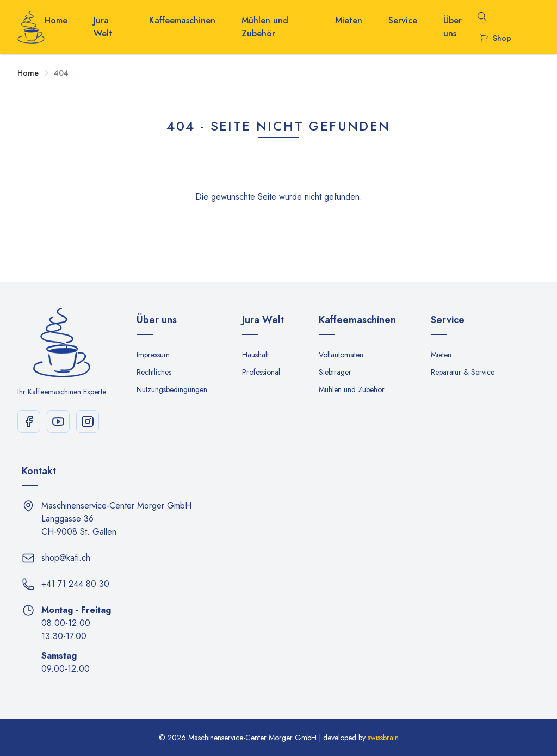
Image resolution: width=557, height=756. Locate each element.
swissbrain (383, 738)
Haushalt (255, 355)
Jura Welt (103, 27)
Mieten (349, 20)
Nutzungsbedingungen (172, 389)
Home (56, 20)
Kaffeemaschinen (182, 20)
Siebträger (335, 372)
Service (403, 20)
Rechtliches (154, 372)
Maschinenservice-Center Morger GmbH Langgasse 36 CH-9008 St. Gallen (116, 519)
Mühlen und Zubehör (265, 27)
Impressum (153, 355)
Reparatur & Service (463, 372)
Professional (261, 372)
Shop (496, 38)
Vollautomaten (341, 355)
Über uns (453, 27)
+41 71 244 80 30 (75, 584)
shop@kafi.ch (66, 558)
